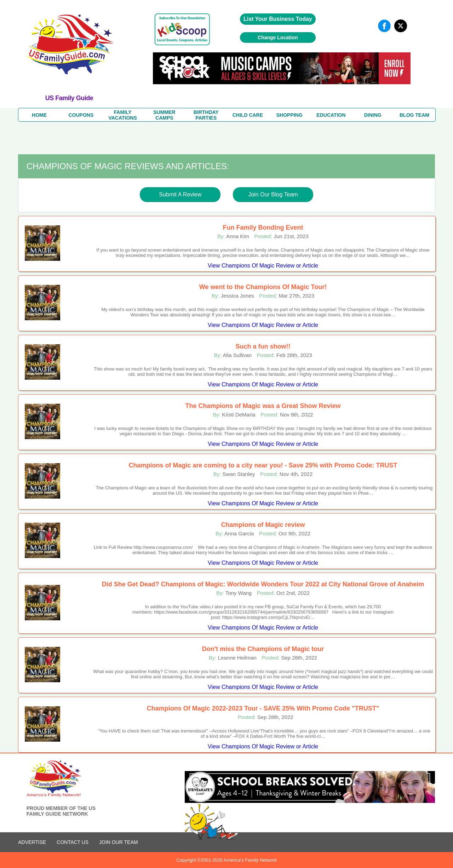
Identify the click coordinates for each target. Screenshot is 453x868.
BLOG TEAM (414, 115)
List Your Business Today (278, 19)
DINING (373, 115)
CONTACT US (73, 842)
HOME (39, 115)
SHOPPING (289, 115)
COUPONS (81, 115)
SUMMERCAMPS (164, 115)
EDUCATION (331, 115)
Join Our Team (118, 842)
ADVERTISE (32, 842)
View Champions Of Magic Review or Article (263, 266)
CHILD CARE (248, 115)
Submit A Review (180, 194)
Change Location (278, 38)
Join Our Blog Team (273, 194)
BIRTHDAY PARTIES (206, 115)
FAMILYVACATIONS (122, 115)
